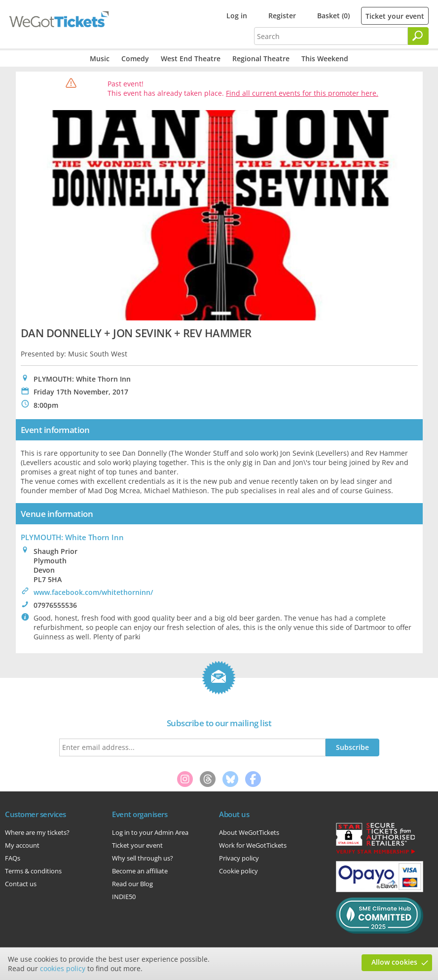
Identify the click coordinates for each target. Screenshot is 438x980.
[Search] (418, 36)
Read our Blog (132, 884)
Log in (237, 16)
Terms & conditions (33, 871)
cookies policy (63, 968)
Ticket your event (395, 16)
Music (100, 59)
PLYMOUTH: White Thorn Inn (72, 537)
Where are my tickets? (37, 832)
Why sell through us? (143, 858)
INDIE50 (124, 897)
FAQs (13, 858)
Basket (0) (333, 16)
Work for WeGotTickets (253, 845)
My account (22, 845)
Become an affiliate (140, 871)
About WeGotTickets (249, 832)
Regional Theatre (261, 59)
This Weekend (325, 59)
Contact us (21, 884)
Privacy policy (239, 858)
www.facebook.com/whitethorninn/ (93, 592)
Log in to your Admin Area (150, 832)
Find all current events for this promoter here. (302, 93)
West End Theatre (191, 59)
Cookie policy (238, 871)
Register (282, 16)
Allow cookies (394, 962)
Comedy (135, 59)
